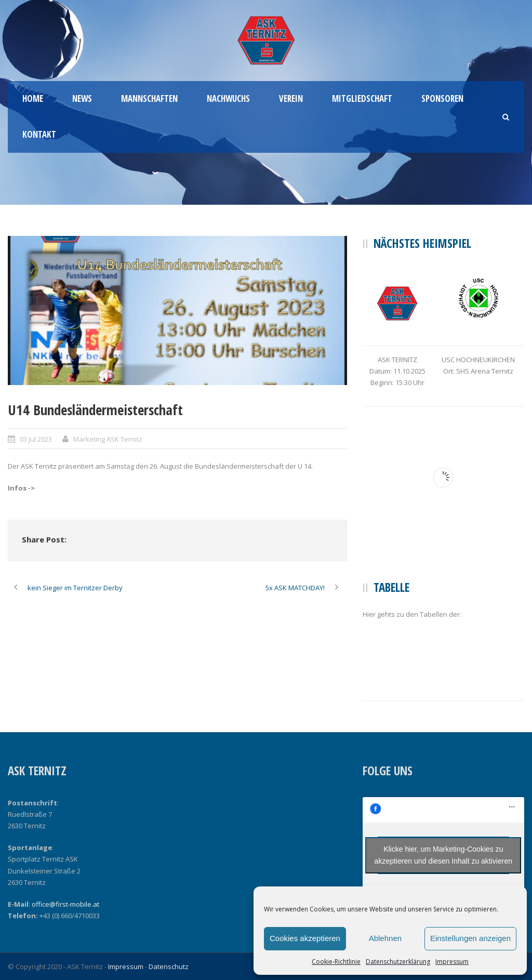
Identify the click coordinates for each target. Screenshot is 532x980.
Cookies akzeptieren (305, 938)
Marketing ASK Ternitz (108, 439)
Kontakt (39, 134)
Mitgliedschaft (362, 98)
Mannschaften (149, 98)
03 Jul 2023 (36, 439)
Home (33, 98)
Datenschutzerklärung (398, 962)
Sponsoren (442, 98)
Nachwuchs (228, 98)
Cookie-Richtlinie (336, 962)
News (82, 98)
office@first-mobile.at (65, 904)
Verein (291, 98)
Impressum (452, 962)
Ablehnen (385, 938)
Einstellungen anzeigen (470, 938)
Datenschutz (169, 966)
